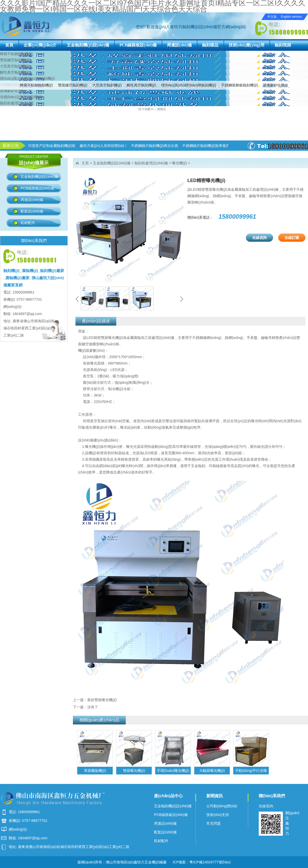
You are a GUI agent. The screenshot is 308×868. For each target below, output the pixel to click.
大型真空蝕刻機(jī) (107, 85)
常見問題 (214, 823)
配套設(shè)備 (32, 211)
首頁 (9, 45)
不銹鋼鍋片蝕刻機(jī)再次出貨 (155, 146)
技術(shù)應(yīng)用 (247, 45)
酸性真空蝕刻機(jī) (141, 85)
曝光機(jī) (179, 163)
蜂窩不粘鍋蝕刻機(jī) (36, 85)
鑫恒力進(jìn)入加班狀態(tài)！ (104, 146)
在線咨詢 (259, 238)
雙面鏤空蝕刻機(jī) (73, 85)
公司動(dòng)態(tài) (222, 806)
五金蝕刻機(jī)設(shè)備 (88, 45)
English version (291, 17)
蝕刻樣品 (210, 45)
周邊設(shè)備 (179, 45)
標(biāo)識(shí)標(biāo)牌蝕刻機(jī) (189, 85)
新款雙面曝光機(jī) (102, 700)
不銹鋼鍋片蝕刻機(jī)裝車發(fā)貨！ (210, 146)
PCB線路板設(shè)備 (138, 45)
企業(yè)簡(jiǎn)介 (40, 45)
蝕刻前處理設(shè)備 (17, 103)
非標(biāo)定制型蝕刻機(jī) (21, 97)
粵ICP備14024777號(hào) (210, 862)
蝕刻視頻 (283, 45)
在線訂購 (292, 238)
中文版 (272, 17)
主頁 (85, 163)
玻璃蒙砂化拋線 (275, 85)
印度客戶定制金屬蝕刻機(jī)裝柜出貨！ (59, 146)
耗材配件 (28, 223)
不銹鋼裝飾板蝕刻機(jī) (239, 85)
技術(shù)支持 (218, 815)
